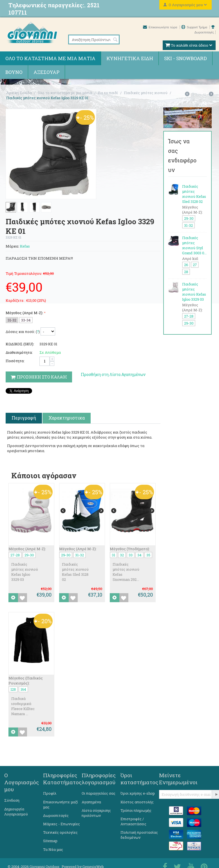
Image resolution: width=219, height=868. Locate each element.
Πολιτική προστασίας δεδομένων (139, 835)
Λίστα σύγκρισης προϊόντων (96, 813)
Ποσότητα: (15, 361)
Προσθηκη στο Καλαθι (39, 377)
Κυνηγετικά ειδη (130, 58)
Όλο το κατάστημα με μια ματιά (50, 58)
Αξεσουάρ (46, 72)
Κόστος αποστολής (137, 802)
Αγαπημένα (91, 802)
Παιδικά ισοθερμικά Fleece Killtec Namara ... (23, 706)
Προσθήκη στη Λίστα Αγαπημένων (113, 374)
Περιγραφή (24, 418)
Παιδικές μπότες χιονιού (146, 93)
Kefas (25, 246)
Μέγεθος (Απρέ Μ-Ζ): (24, 313)
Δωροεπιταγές (56, 815)
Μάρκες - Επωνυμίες (62, 824)
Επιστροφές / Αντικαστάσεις (133, 821)
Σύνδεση (12, 800)
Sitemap (50, 841)
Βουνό (14, 72)
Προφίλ (50, 793)
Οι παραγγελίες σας (99, 793)
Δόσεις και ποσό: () (23, 332)
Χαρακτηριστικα (67, 418)
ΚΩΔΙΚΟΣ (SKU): (20, 344)
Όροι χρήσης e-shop (138, 793)
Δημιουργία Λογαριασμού (16, 812)
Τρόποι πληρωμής (136, 810)
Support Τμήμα (195, 27)
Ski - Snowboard (186, 58)
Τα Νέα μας (53, 849)
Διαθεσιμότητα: (19, 352)
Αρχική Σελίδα (19, 93)
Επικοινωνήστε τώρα (161, 27)
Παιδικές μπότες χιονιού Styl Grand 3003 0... (194, 245)
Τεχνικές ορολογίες (60, 832)
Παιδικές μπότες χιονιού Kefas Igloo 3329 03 (25, 572)
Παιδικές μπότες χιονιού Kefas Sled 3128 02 (75, 572)
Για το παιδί (108, 93)
